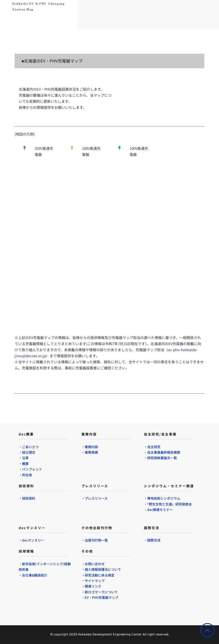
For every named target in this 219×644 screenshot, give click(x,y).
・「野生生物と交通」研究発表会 (168, 504)
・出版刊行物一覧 (95, 540)
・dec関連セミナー (158, 509)
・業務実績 (90, 452)
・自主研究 (152, 447)
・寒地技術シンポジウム (162, 498)
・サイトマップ (93, 581)
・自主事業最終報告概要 (162, 452)
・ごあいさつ (29, 447)
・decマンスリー (32, 540)
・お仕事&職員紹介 (33, 575)
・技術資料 (27, 498)
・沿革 (24, 458)
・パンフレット (30, 469)
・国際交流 (152, 540)
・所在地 (26, 475)
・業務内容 (90, 447)
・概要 (24, 463)
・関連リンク (92, 586)
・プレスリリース (95, 498)
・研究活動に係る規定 (98, 575)
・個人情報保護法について (101, 569)
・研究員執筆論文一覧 (161, 458)
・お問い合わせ (93, 564)
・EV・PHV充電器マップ (100, 597)
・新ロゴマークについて (100, 592)
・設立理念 (27, 452)
